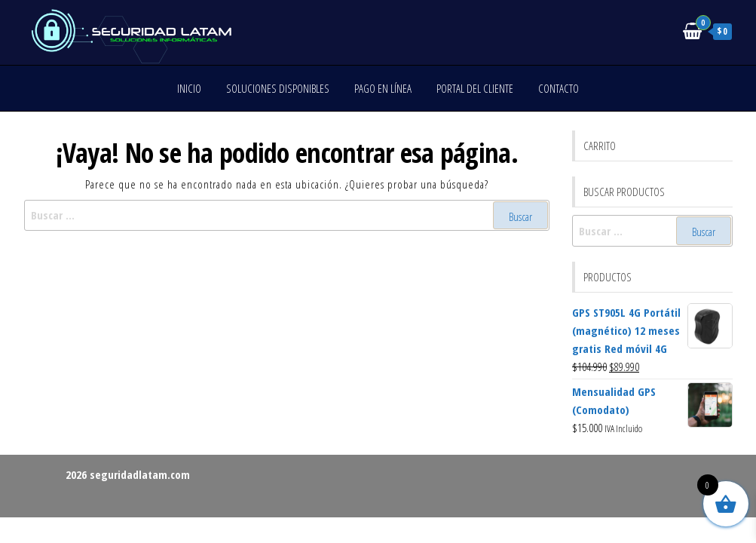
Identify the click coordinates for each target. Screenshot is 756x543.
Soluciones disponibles (278, 88)
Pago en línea (383, 88)
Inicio (189, 88)
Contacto (559, 88)
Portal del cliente (475, 88)
